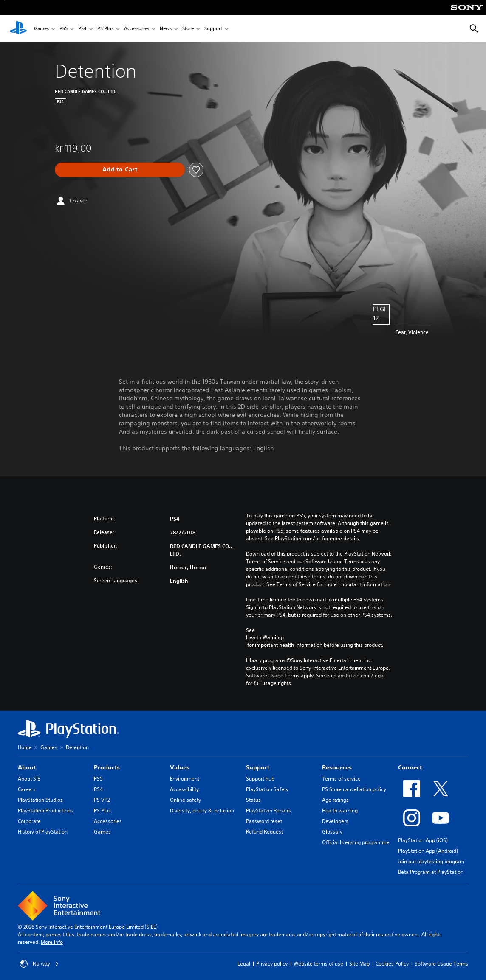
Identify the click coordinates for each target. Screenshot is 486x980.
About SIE (29, 779)
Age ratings (335, 800)
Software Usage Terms (441, 964)
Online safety (185, 800)
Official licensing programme (356, 842)
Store (188, 29)
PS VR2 (102, 800)
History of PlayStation (43, 832)
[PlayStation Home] (18, 29)
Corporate (29, 821)
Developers (335, 821)
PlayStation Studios (40, 800)
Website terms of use (318, 964)
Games (41, 29)
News (166, 29)
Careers (27, 789)
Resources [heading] (337, 767)
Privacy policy (272, 964)
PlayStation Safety (267, 789)
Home (25, 747)
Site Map (359, 964)
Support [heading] (258, 767)
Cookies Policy (392, 964)
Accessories (137, 29)
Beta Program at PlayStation (431, 872)
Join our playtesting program (431, 861)
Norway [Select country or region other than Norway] (39, 964)
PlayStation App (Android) (428, 851)
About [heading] (27, 767)
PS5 (64, 29)
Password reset (264, 821)
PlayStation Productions (45, 810)
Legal (244, 964)
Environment (185, 779)
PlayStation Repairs (268, 810)
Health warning (340, 810)
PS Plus (105, 29)
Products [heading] (107, 767)
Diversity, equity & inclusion (202, 810)
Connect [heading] (410, 767)
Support (213, 29)
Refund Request (264, 832)
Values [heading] (180, 767)
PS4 (82, 29)
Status (253, 800)
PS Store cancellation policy (354, 789)
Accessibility (184, 789)
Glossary (332, 832)
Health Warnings (265, 637)
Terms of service (341, 779)
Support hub (260, 779)
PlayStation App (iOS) (423, 840)
